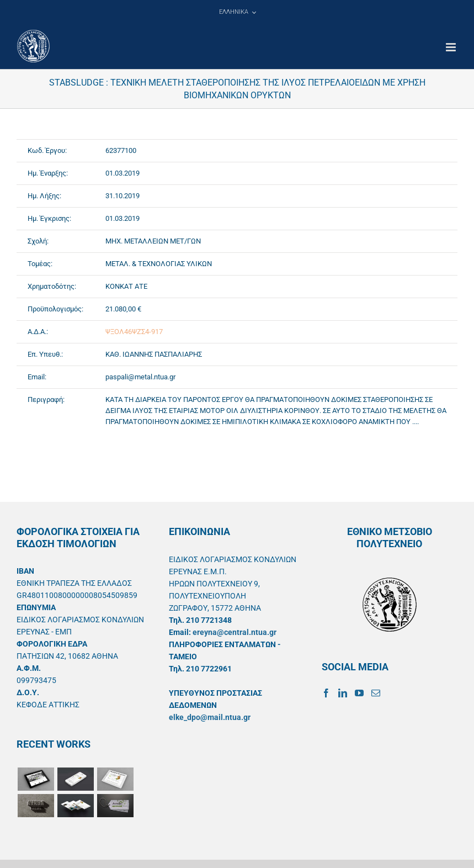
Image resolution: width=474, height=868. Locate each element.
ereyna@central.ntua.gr (235, 632)
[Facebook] (326, 693)
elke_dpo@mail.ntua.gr (210, 717)
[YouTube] (359, 693)
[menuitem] (237, 12)
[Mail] (376, 693)
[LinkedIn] (343, 693)
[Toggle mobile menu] (452, 47)
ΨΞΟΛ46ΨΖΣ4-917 (134, 332)
